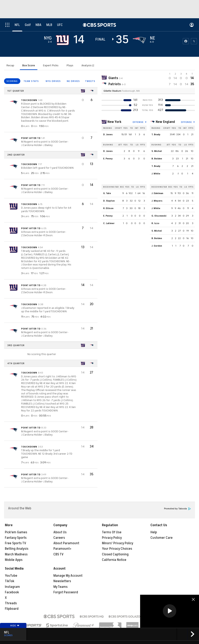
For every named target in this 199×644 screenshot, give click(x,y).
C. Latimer (109, 223)
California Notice (114, 560)
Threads (11, 603)
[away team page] (62, 40)
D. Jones (108, 134)
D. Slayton (109, 201)
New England (165, 122)
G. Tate (107, 193)
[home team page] (139, 40)
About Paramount (66, 543)
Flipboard (12, 609)
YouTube (11, 576)
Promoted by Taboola (177, 509)
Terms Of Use (112, 532)
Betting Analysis (17, 549)
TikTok (10, 581)
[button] (170, 611)
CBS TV (58, 554)
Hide (15, 626)
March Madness (16, 554)
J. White (156, 174)
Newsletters (62, 581)
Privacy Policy (112, 538)
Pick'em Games (16, 532)
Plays (70, 65)
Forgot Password (66, 592)
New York (114, 122)
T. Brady (156, 134)
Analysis (87, 65)
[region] (170, 611)
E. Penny (108, 159)
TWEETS (90, 81)
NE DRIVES (73, 81)
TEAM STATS (31, 81)
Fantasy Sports (16, 538)
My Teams (61, 587)
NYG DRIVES (53, 81)
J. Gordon (157, 246)
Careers (59, 538)
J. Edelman (157, 193)
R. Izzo (155, 223)
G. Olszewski (159, 216)
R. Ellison (108, 208)
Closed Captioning (115, 554)
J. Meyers (157, 201)
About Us (60, 532)
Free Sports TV (16, 543)
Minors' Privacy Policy (118, 543)
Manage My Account (68, 576)
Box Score (29, 65)
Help (154, 532)
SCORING (12, 81)
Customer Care (162, 538)
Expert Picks (51, 65)
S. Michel (157, 151)
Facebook (12, 592)
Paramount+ (62, 549)
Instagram (12, 587)
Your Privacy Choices (117, 549)
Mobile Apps (14, 560)
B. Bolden (157, 159)
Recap (10, 65)
